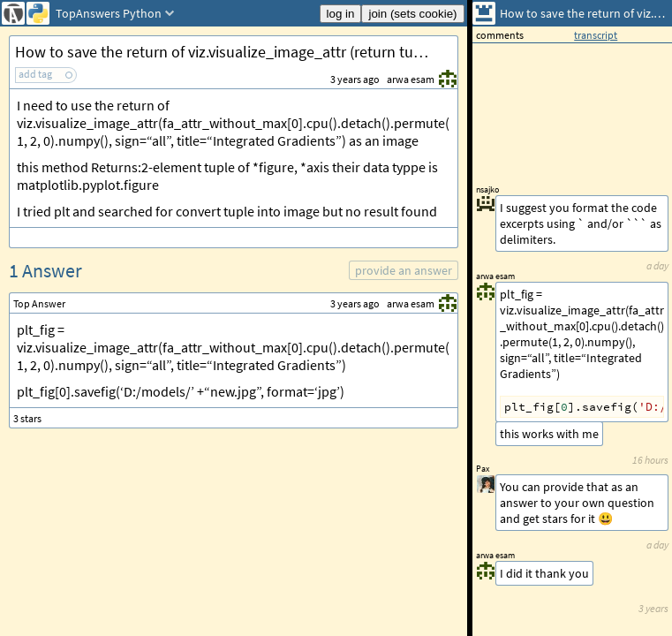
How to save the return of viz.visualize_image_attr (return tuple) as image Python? (236, 52)
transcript (596, 35)
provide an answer (404, 270)
